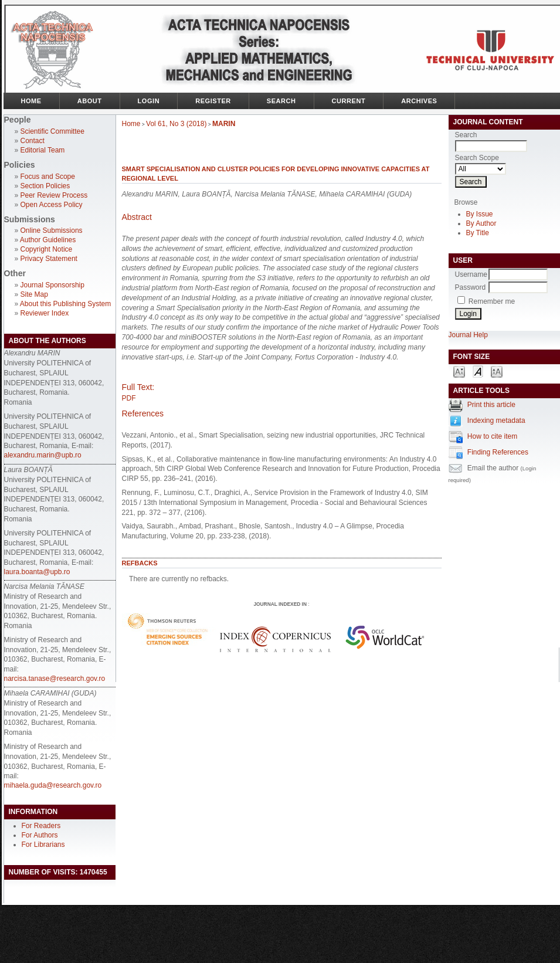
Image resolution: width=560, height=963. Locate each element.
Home (31, 101)
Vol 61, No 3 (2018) (176, 124)
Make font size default (478, 371)
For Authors (40, 835)
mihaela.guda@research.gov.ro (53, 785)
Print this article (491, 405)
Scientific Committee (52, 131)
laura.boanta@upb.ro (37, 572)
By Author (481, 223)
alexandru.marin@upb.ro (43, 455)
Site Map (34, 294)
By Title (478, 233)
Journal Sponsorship (52, 285)
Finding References (498, 452)
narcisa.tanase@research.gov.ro (55, 679)
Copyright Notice (47, 249)
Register (213, 101)
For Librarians (43, 845)
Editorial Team (43, 150)
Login (149, 101)
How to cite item (492, 436)
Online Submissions (52, 230)
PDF (129, 398)
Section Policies (45, 186)
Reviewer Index (45, 313)
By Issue (480, 214)
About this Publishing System (65, 304)
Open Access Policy (52, 205)
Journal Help (468, 335)
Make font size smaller (459, 371)
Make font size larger (497, 371)
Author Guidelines (48, 240)
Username (471, 274)
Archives (419, 101)
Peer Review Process (54, 195)
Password (471, 287)
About (90, 101)
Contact (33, 141)
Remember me (492, 301)
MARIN (224, 124)
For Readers (41, 826)
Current (349, 101)
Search (281, 101)
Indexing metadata (496, 421)
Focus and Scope (48, 177)
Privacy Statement (49, 259)
